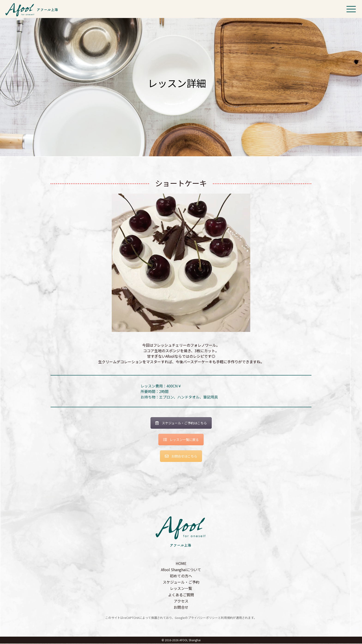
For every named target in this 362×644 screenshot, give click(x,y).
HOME (181, 564)
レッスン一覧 (181, 589)
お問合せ (181, 608)
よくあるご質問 (181, 595)
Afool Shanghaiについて (181, 570)
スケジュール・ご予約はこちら (181, 423)
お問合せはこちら (181, 456)
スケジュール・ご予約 (181, 582)
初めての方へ (181, 576)
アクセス (181, 601)
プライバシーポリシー (203, 618)
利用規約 (227, 618)
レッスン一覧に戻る (181, 440)
